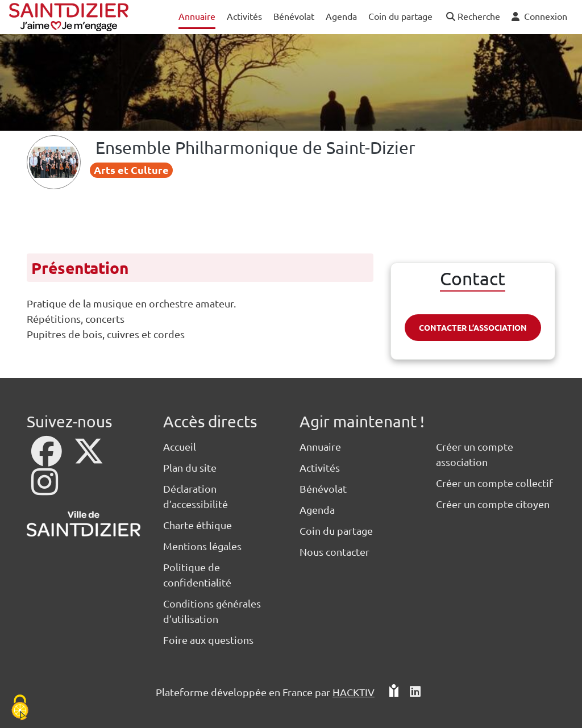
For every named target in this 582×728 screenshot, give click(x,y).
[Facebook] (48, 458)
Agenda (317, 509)
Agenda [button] (341, 16)
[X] (89, 458)
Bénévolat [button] (294, 16)
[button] (472, 17)
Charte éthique (198, 525)
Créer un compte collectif (494, 483)
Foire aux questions (208, 640)
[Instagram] (45, 489)
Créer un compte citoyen (493, 504)
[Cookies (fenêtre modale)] (20, 708)
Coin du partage (336, 531)
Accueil (180, 446)
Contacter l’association (473, 327)
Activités (320, 467)
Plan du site (190, 467)
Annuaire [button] (197, 16)
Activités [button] (244, 16)
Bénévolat (323, 488)
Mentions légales (202, 546)
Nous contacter (334, 552)
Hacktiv (354, 692)
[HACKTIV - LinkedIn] (415, 692)
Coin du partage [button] (400, 16)
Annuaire (320, 446)
